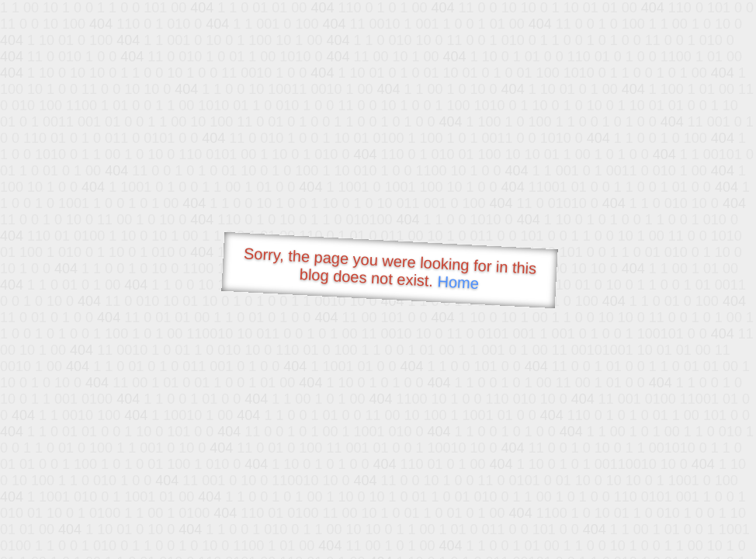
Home (458, 282)
